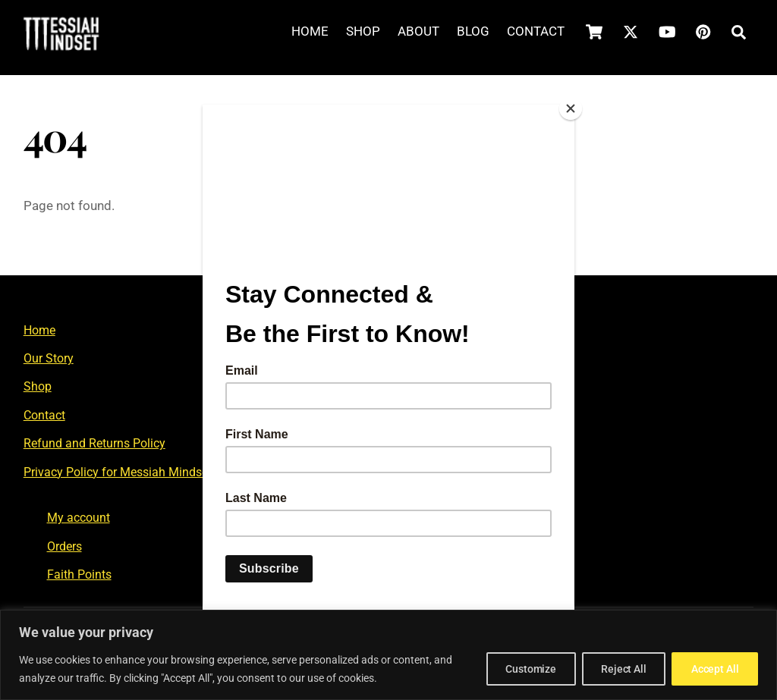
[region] (388, 655)
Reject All (616, 669)
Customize (518, 669)
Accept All (712, 669)
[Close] (571, 108)
